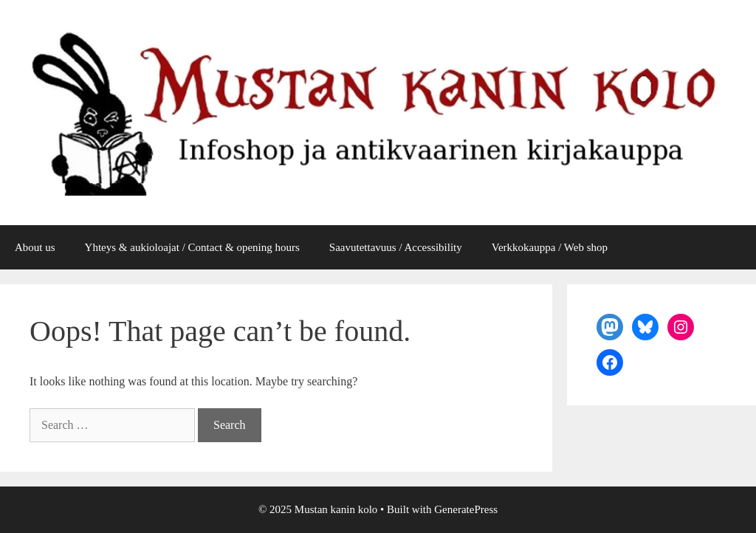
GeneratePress (466, 509)
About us (35, 247)
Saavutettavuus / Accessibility (396, 247)
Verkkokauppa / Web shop (550, 247)
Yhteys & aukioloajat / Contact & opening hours (192, 247)
